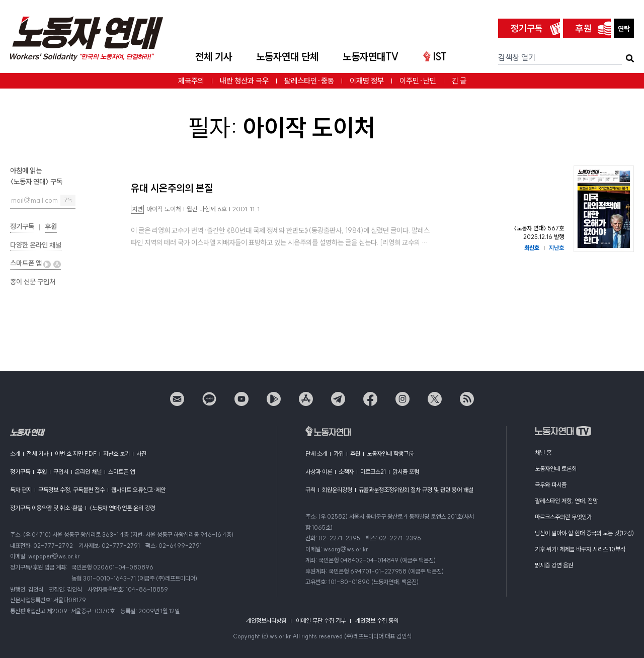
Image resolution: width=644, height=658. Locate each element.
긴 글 (459, 81)
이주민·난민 (418, 81)
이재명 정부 (367, 81)
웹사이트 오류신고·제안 (138, 490)
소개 (15, 454)
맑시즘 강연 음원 (554, 565)
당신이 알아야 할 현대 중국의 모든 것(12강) (584, 533)
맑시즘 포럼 (406, 472)
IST (435, 57)
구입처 (61, 472)
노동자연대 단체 (287, 57)
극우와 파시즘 (551, 485)
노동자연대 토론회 (556, 469)
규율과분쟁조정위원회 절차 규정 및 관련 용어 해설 (416, 490)
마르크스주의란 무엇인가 (563, 517)
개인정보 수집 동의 (377, 621)
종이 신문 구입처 (33, 282)
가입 (339, 454)
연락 (624, 29)
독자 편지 (21, 490)
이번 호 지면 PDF (76, 454)
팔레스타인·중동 (309, 81)
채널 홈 (543, 453)
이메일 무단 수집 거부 (321, 621)
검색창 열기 (517, 57)
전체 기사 (214, 57)
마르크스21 (373, 472)
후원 (584, 28)
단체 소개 (316, 454)
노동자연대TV (371, 57)
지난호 (556, 248)
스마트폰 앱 (35, 263)
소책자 (346, 472)
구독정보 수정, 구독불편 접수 (71, 490)
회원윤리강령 (337, 490)
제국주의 (191, 81)
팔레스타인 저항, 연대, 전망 (566, 501)
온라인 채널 (88, 472)
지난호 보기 (116, 454)
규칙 (310, 490)
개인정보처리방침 (266, 621)
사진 (141, 454)
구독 (68, 200)
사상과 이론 (319, 472)
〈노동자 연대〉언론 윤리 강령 (122, 508)
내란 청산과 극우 (244, 81)
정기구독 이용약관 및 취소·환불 (46, 508)
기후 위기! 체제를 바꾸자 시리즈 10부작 (580, 549)
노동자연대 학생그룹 (390, 454)
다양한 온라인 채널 (36, 245)
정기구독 (527, 28)
